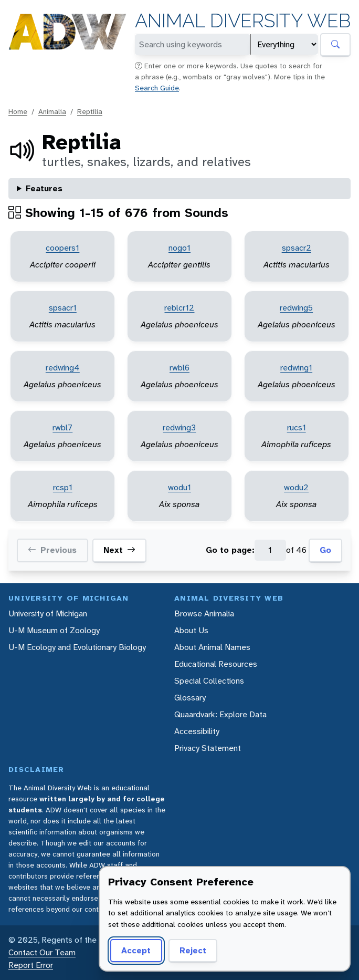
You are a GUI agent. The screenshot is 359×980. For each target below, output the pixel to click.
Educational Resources (216, 664)
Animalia (52, 111)
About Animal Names (212, 647)
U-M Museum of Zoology (54, 630)
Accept (136, 950)
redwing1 (296, 368)
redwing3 (179, 427)
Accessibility (197, 731)
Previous (52, 550)
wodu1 (179, 487)
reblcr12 (179, 308)
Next (119, 550)
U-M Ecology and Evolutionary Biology (77, 647)
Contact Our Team (42, 952)
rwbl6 (179, 368)
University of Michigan (48, 613)
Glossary (190, 698)
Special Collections (209, 681)
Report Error (31, 965)
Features (44, 188)
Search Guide (157, 88)
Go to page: (230, 550)
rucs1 (297, 427)
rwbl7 (62, 427)
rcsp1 (63, 487)
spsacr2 (297, 248)
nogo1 (179, 248)
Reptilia (90, 111)
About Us (191, 630)
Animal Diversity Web (243, 21)
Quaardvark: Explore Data (220, 714)
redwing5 (296, 308)
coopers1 (62, 248)
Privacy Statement (208, 748)
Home (18, 111)
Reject (193, 950)
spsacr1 (63, 308)
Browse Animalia (204, 613)
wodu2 (296, 487)
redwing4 (63, 368)
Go (325, 550)
